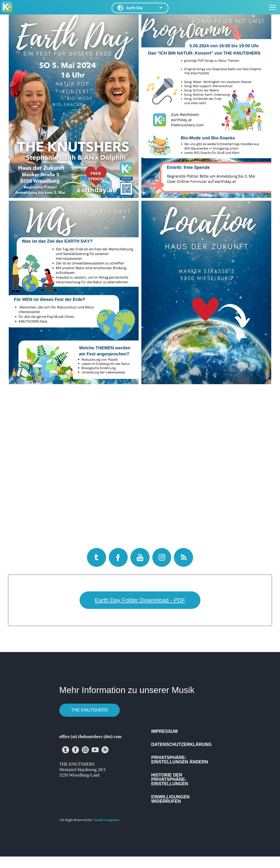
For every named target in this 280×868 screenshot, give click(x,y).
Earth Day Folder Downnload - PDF (140, 600)
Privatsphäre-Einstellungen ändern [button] (180, 760)
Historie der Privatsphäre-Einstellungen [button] (170, 779)
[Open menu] (273, 6)
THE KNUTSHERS (90, 710)
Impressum (164, 731)
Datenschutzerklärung (181, 744)
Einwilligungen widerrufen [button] (170, 799)
